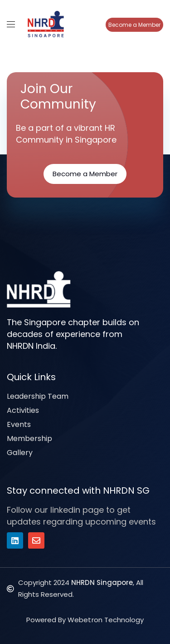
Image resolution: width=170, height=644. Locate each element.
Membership (29, 438)
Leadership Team (38, 396)
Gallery (20, 453)
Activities (23, 410)
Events (19, 424)
